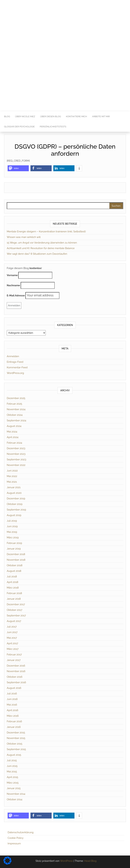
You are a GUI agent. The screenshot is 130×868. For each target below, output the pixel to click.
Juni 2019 (12, 526)
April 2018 (13, 582)
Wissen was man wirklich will (24, 237)
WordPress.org (15, 373)
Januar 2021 (14, 487)
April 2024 (13, 437)
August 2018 (14, 571)
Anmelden (13, 356)
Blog (7, 116)
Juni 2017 (12, 632)
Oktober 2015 (14, 744)
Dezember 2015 (16, 733)
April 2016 (13, 710)
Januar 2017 (14, 660)
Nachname (13, 285)
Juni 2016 (12, 699)
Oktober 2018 (15, 565)
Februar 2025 (14, 404)
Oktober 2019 (15, 504)
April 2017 (12, 643)
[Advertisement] (65, 86)
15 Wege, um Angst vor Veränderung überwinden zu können (42, 243)
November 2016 (16, 671)
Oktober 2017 (14, 610)
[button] (18, 168)
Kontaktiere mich (77, 116)
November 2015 (16, 738)
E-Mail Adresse (16, 296)
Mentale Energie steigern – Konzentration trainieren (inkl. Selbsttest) (46, 232)
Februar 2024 (14, 443)
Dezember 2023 (16, 448)
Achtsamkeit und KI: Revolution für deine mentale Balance (41, 248)
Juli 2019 (12, 521)
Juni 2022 (12, 471)
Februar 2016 (14, 721)
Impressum (14, 844)
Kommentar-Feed (17, 367)
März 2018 (13, 588)
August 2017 (14, 621)
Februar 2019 (14, 543)
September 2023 (16, 459)
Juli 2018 (12, 577)
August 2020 (14, 493)
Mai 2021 (12, 482)
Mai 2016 (12, 705)
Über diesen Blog (51, 116)
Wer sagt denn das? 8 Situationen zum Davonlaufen (37, 254)
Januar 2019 (14, 549)
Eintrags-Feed (15, 362)
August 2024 (14, 426)
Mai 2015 (12, 772)
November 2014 (16, 794)
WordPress (67, 861)
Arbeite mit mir (101, 116)
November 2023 (16, 454)
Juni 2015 (12, 766)
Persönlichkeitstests (53, 127)
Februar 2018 (14, 593)
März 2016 (13, 716)
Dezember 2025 (16, 398)
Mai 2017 (12, 638)
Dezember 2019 (16, 499)
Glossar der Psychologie (19, 127)
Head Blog (90, 861)
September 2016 (16, 682)
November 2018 (16, 560)
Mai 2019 (12, 532)
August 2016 (14, 688)
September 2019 (16, 510)
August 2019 (14, 515)
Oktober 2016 (15, 677)
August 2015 (14, 755)
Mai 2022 (12, 476)
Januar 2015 (14, 788)
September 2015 (16, 749)
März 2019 (13, 538)
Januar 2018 (14, 599)
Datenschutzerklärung (21, 832)
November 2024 (16, 409)
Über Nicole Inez (25, 116)
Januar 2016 (14, 727)
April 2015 (12, 777)
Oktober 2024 (15, 415)
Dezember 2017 (16, 604)
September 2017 (16, 616)
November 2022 (16, 465)
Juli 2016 (12, 694)
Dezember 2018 (16, 554)
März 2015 (13, 783)
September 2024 (16, 420)
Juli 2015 (12, 760)
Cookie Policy (16, 838)
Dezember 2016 (16, 666)
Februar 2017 (14, 655)
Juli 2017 (12, 627)
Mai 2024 (12, 432)
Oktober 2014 (14, 799)
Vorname (12, 275)
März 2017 (13, 649)
